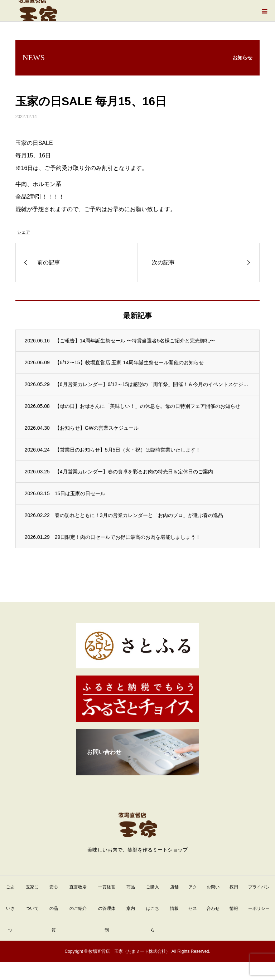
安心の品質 (54, 908)
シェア (24, 232)
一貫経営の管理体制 (107, 908)
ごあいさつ (10, 908)
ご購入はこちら (153, 908)
